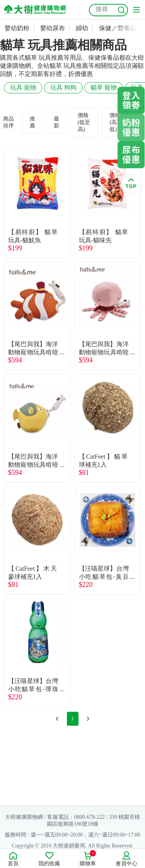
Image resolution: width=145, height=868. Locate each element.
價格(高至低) (116, 122)
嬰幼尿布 (53, 28)
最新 (56, 122)
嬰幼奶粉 (17, 28)
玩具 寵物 (23, 87)
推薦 (32, 122)
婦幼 (82, 28)
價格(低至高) (84, 122)
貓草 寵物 (104, 87)
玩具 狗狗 (63, 87)
